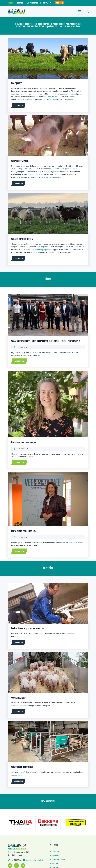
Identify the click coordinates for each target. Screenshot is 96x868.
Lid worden (56, 851)
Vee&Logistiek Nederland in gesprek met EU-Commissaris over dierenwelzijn (46, 341)
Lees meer (19, 361)
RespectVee (48, 177)
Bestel (20, 3)
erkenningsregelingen (44, 250)
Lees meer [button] (18, 106)
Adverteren (33, 3)
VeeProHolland (54, 97)
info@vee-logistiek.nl (34, 860)
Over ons (55, 863)
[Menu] (80, 11)
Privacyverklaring (58, 859)
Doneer (59, 3)
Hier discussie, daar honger (24, 442)
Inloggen (55, 855)
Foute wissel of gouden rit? (24, 531)
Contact (47, 3)
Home (10, 3)
